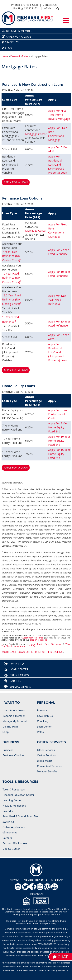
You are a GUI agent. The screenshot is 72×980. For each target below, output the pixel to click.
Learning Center (12, 800)
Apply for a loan (16, 182)
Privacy (15, 880)
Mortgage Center (36, 134)
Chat (60, 957)
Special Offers (17, 687)
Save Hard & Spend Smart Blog (21, 816)
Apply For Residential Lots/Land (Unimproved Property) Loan (58, 165)
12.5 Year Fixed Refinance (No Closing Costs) (12, 300)
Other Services (46, 750)
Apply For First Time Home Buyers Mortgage (59, 115)
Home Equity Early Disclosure (46, 644)
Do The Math (10, 727)
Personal (15, 56)
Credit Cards (16, 675)
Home (5, 56)
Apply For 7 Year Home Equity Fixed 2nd (58, 427)
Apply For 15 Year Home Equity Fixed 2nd (59, 454)
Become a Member (14, 716)
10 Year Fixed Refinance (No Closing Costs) (12, 278)
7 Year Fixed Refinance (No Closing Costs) (12, 256)
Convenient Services (49, 766)
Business (8, 750)
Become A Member (17, 31)
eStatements (10, 833)
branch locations (38, 640)
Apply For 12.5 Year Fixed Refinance (57, 300)
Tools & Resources (14, 790)
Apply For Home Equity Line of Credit (58, 414)
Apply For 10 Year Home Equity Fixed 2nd (59, 441)
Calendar (8, 811)
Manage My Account (15, 721)
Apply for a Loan (16, 37)
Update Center (11, 849)
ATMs (48, 8)
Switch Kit (8, 822)
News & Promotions (14, 806)
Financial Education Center (18, 795)
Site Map (57, 880)
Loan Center (16, 669)
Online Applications (14, 827)
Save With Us (45, 716)
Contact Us (50, 5)
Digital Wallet (45, 761)
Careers (12, 681)
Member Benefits (47, 772)
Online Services (46, 755)
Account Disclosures (33, 638)
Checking (43, 721)
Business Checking (14, 755)
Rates (25, 56)
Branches (10, 42)
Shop (6, 732)
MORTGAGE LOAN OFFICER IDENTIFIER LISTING (32, 652)
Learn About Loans (14, 711)
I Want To (14, 664)
